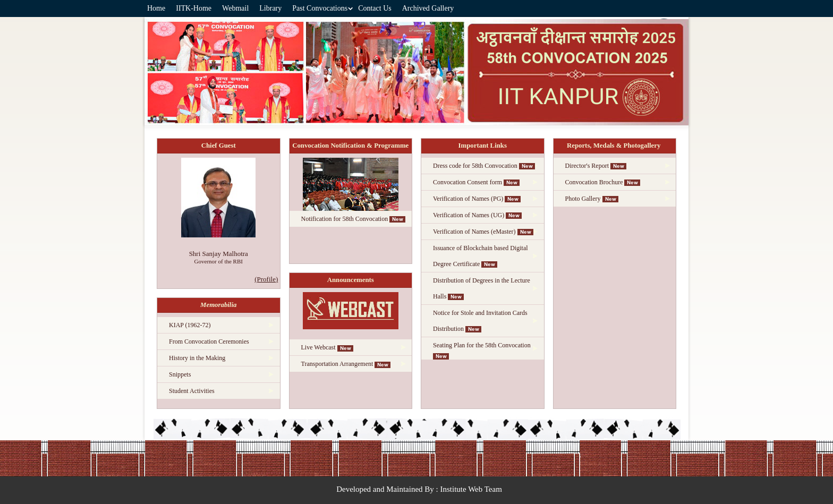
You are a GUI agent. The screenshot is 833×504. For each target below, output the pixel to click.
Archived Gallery (428, 8)
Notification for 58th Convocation (354, 219)
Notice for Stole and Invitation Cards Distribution (480, 321)
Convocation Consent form (476, 182)
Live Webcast (327, 347)
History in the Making (197, 358)
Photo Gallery (592, 199)
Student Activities (192, 391)
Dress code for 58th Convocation (484, 166)
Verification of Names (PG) (477, 199)
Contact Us (375, 8)
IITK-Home (194, 8)
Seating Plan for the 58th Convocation (483, 351)
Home (156, 8)
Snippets (180, 374)
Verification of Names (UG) (477, 215)
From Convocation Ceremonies (209, 341)
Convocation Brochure (603, 182)
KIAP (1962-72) (190, 325)
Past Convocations (320, 8)
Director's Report (596, 166)
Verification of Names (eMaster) (483, 232)
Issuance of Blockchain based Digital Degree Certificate (481, 256)
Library (270, 8)
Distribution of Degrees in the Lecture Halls (482, 288)
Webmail (235, 8)
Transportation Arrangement (346, 364)
